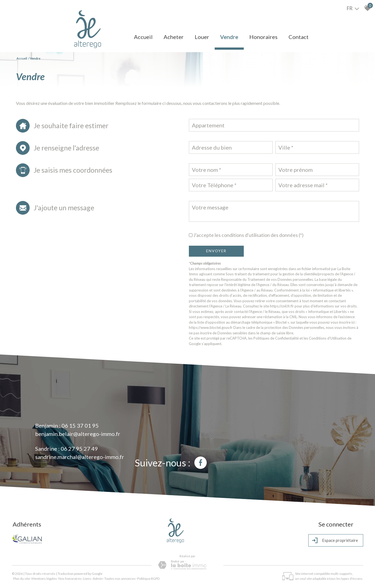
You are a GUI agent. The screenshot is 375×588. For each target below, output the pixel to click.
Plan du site (22, 579)
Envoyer (216, 251)
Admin (98, 579)
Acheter (174, 37)
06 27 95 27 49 (79, 449)
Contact (299, 37)
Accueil (143, 37)
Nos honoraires (70, 579)
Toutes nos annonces (120, 579)
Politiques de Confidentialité (276, 338)
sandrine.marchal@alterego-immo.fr (80, 457)
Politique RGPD (148, 579)
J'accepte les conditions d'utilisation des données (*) (248, 235)
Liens (87, 579)
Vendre (229, 37)
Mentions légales (44, 579)
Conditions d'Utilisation (328, 338)
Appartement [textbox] (208, 125)
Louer (202, 37)
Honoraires (263, 37)
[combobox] (274, 125)
